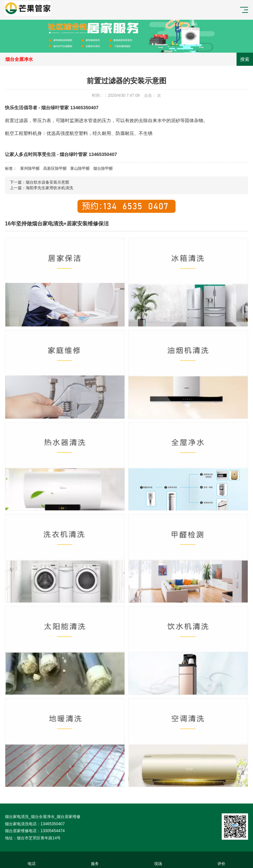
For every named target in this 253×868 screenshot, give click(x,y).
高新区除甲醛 (55, 168)
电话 (32, 860)
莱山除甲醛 (80, 168)
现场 (158, 860)
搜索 (245, 59)
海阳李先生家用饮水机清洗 (49, 188)
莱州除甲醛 (30, 168)
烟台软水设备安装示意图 (47, 182)
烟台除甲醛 (103, 168)
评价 (221, 860)
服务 (95, 860)
